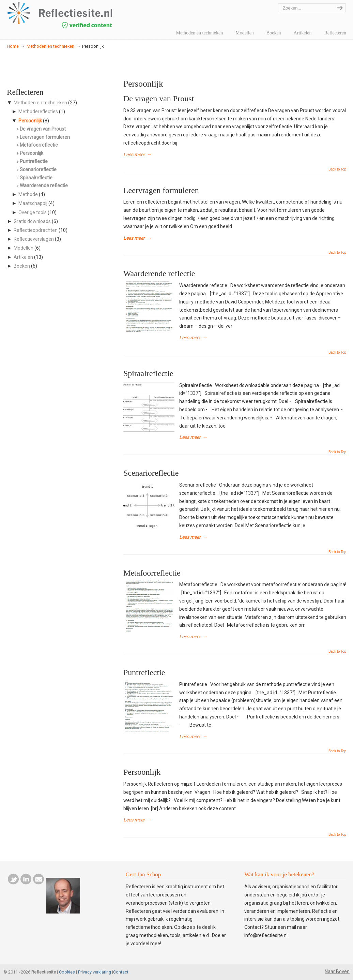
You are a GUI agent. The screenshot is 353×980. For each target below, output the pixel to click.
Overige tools (33, 212)
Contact (121, 972)
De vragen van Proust (159, 99)
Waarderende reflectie (159, 273)
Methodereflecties (38, 112)
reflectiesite (78, 15)
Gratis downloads (32, 221)
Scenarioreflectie (151, 473)
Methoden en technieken (50, 46)
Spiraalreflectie (148, 373)
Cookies (67, 972)
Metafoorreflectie (152, 573)
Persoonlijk (142, 772)
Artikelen (23, 257)
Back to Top (337, 169)
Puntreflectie (144, 672)
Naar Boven (337, 971)
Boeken (22, 266)
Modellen (24, 248)
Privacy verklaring (95, 972)
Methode (28, 194)
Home (13, 46)
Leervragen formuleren (161, 190)
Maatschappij (33, 203)
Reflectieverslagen (34, 239)
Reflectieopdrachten (36, 230)
